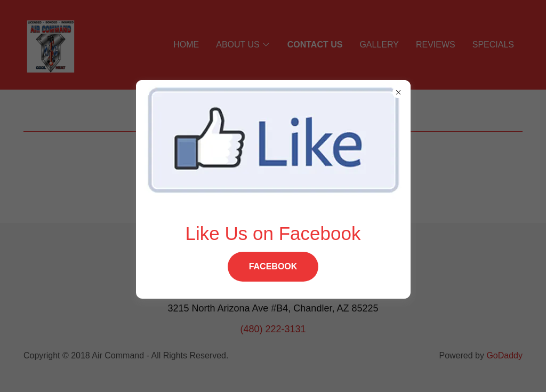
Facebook (273, 266)
